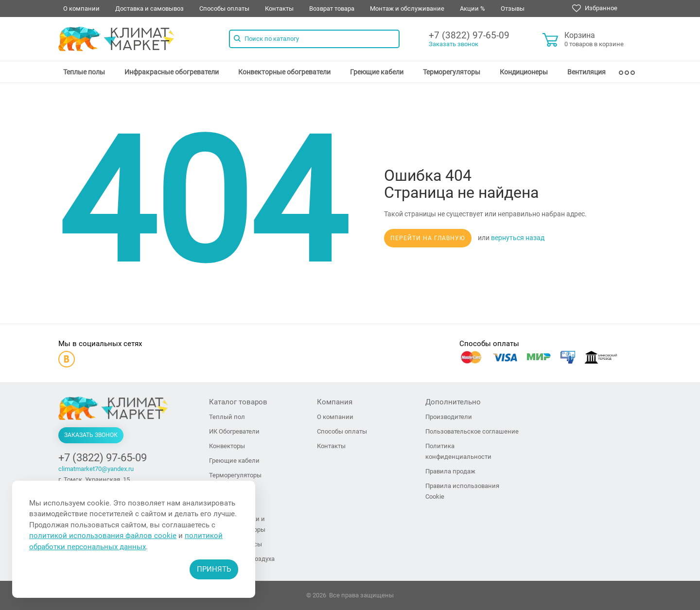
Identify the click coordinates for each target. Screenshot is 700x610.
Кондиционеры (524, 72)
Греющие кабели (377, 72)
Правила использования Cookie (462, 491)
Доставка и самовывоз (149, 9)
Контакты (279, 9)
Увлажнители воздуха (242, 559)
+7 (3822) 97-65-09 (469, 35)
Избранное (595, 8)
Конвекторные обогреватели (284, 72)
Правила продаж (450, 471)
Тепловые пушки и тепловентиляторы (237, 524)
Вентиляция (586, 72)
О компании (81, 9)
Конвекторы (227, 446)
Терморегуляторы (452, 72)
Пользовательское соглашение (472, 431)
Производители (449, 417)
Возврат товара (332, 9)
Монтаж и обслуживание (407, 9)
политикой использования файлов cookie (103, 536)
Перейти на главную (428, 238)
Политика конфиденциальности (458, 451)
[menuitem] (84, 72)
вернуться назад (518, 238)
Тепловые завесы (236, 544)
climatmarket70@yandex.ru (96, 469)
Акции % (472, 9)
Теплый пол (227, 417)
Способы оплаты (224, 9)
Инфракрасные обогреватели (172, 72)
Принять (214, 569)
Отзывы (513, 9)
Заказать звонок (454, 44)
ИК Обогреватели (234, 431)
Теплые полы (84, 72)
